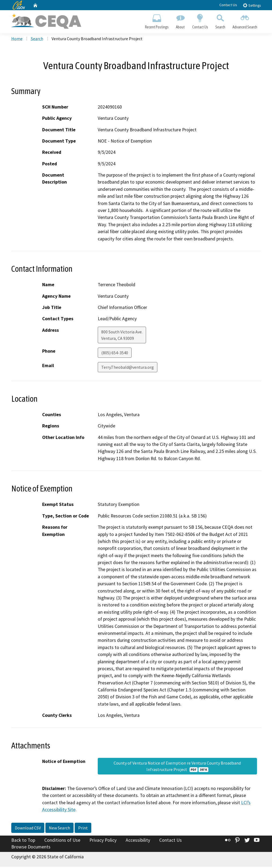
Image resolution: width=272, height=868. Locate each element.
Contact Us (228, 5)
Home (17, 40)
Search (220, 20)
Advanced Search (245, 20)
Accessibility (138, 841)
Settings (252, 5)
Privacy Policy (103, 841)
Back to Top (23, 841)
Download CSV (28, 829)
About (180, 20)
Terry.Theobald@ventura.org (128, 368)
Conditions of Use (62, 841)
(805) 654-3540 (115, 354)
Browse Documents (31, 848)
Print (83, 829)
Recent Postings (157, 20)
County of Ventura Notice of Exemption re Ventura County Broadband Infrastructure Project (177, 767)
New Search (59, 829)
